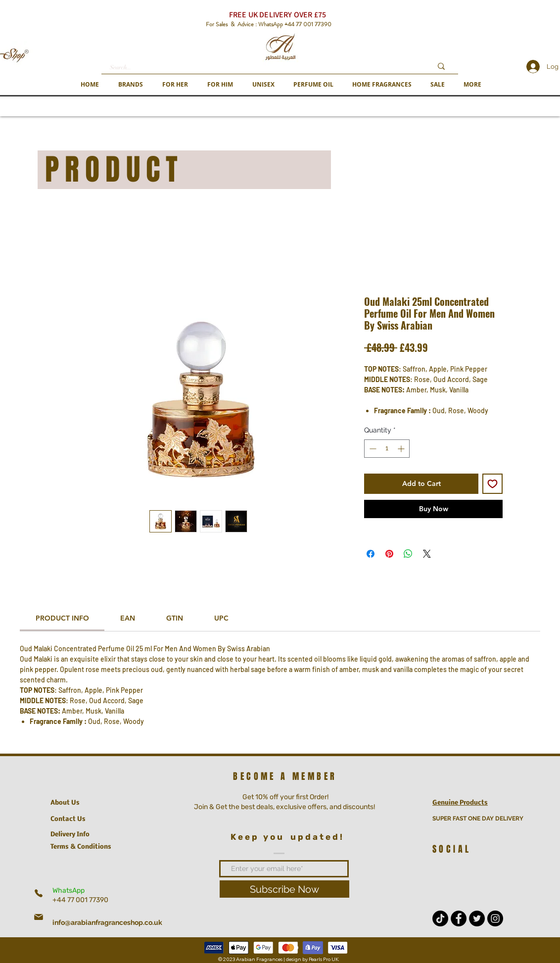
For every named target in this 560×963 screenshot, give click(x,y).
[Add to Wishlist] (492, 484)
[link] (62, 618)
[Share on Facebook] (371, 554)
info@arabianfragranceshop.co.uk (107, 922)
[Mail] (39, 917)
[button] (130, 84)
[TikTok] (440, 918)
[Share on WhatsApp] (408, 554)
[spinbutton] (387, 449)
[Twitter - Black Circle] (477, 918)
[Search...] (263, 68)
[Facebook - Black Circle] (459, 918)
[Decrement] (372, 449)
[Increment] (402, 449)
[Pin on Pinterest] (389, 554)
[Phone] (39, 893)
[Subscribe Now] (284, 889)
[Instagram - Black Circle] (495, 918)
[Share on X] (427, 554)
